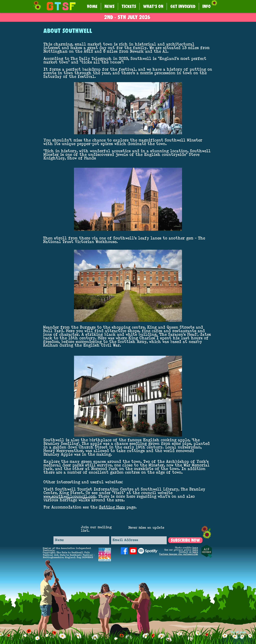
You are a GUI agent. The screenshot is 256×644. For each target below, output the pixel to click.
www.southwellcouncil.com (69, 497)
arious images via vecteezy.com (179, 554)
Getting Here (112, 508)
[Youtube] (133, 551)
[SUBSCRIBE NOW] (185, 540)
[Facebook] (124, 551)
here (195, 548)
